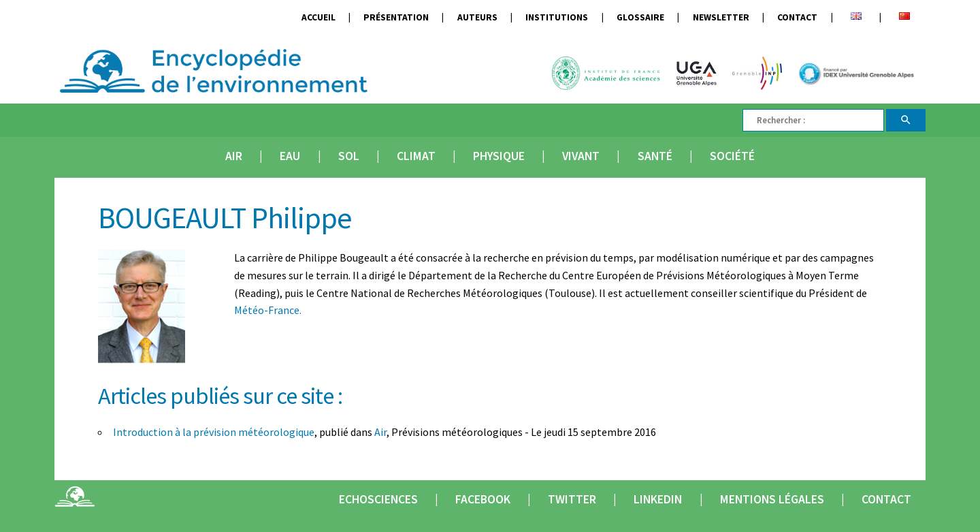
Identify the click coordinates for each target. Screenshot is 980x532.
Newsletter (721, 17)
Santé (655, 156)
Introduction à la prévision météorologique (214, 432)
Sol (349, 156)
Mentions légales (772, 499)
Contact (797, 17)
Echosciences (378, 499)
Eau (290, 156)
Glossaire (640, 17)
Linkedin (658, 499)
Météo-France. (268, 310)
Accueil (318, 17)
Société (732, 156)
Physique (499, 156)
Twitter (572, 499)
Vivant (581, 156)
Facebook (483, 499)
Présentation (396, 17)
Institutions (557, 17)
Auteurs (477, 17)
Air (234, 156)
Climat (416, 156)
